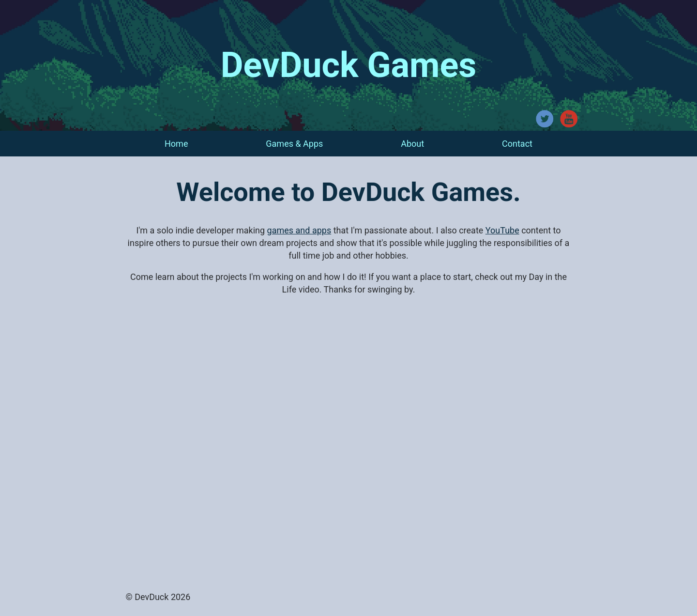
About (412, 144)
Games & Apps (294, 144)
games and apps (299, 230)
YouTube (502, 230)
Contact (517, 144)
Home (176, 144)
